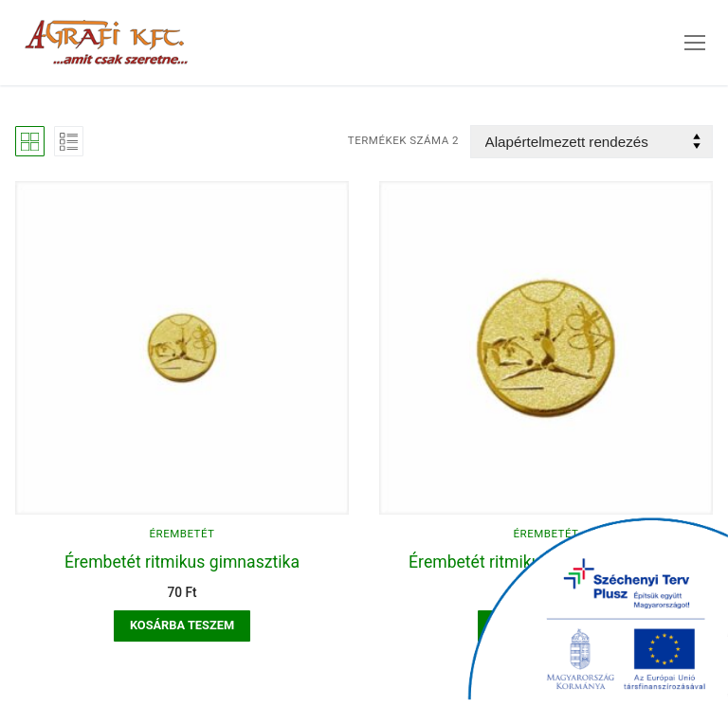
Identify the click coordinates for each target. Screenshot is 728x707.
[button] (182, 626)
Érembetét (182, 534)
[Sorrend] (591, 142)
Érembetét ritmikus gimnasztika (182, 562)
